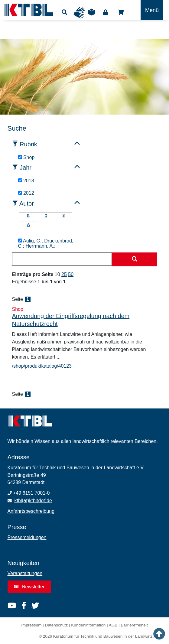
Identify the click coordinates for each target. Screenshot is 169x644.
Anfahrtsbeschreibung (31, 511)
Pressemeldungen (27, 537)
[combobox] (62, 259)
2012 (26, 193)
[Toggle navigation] (152, 10)
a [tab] (28, 215)
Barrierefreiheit (134, 625)
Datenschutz (57, 625)
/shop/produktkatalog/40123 (42, 366)
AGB (113, 625)
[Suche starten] (135, 259)
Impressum (31, 625)
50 (71, 274)
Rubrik (28, 144)
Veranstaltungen (25, 573)
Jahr (26, 168)
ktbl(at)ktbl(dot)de (33, 501)
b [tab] (46, 215)
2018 (26, 181)
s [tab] (63, 215)
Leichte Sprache (92, 14)
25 (64, 274)
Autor (27, 203)
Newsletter (29, 587)
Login (106, 12)
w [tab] (29, 224)
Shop (121, 12)
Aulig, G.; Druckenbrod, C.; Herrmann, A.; (46, 244)
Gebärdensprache (79, 13)
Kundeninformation (88, 625)
